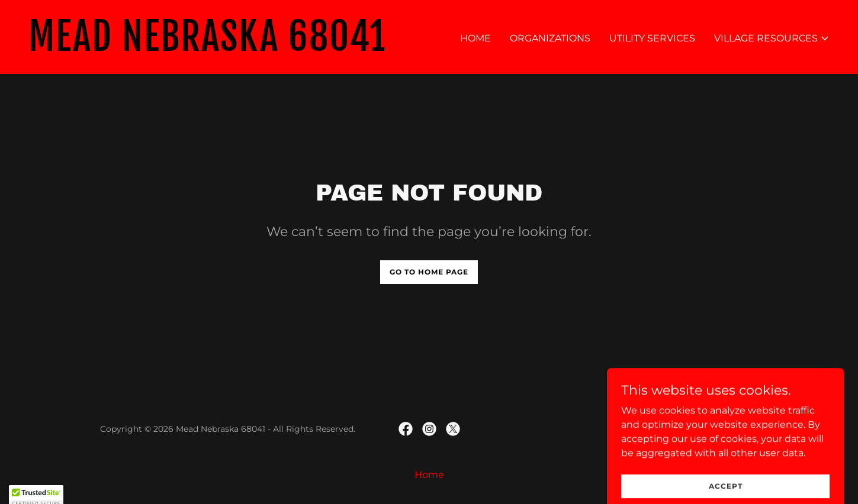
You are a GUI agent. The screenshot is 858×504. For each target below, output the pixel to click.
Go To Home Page (429, 272)
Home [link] (475, 38)
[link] (224, 48)
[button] (772, 38)
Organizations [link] (550, 38)
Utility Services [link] (652, 38)
